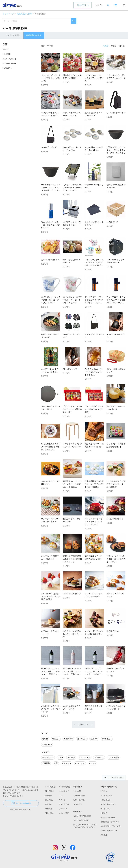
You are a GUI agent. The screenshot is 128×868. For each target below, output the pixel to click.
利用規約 (104, 813)
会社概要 (104, 835)
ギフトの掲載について (109, 804)
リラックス (63, 809)
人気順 (106, 46)
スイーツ (62, 800)
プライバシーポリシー (109, 831)
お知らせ (104, 791)
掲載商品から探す (24, 14)
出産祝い (49, 804)
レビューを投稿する (21, 803)
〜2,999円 (7, 54)
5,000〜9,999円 (9, 64)
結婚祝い (49, 796)
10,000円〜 (7, 68)
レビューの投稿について (14, 796)
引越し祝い (49, 813)
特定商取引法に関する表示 (111, 826)
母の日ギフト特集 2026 (82, 816)
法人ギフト (82, 5)
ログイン (99, 5)
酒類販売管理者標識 (108, 817)
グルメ (61, 796)
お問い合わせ (106, 800)
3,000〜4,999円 (9, 59)
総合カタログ (64, 791)
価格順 (122, 46)
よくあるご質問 (106, 796)
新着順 (114, 46)
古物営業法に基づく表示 (110, 822)
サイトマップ (106, 809)
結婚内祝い (49, 800)
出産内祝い (49, 809)
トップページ (8, 14)
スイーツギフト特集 (81, 820)
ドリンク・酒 (64, 804)
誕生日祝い (49, 791)
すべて (5, 49)
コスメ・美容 (64, 813)
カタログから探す (13, 35)
